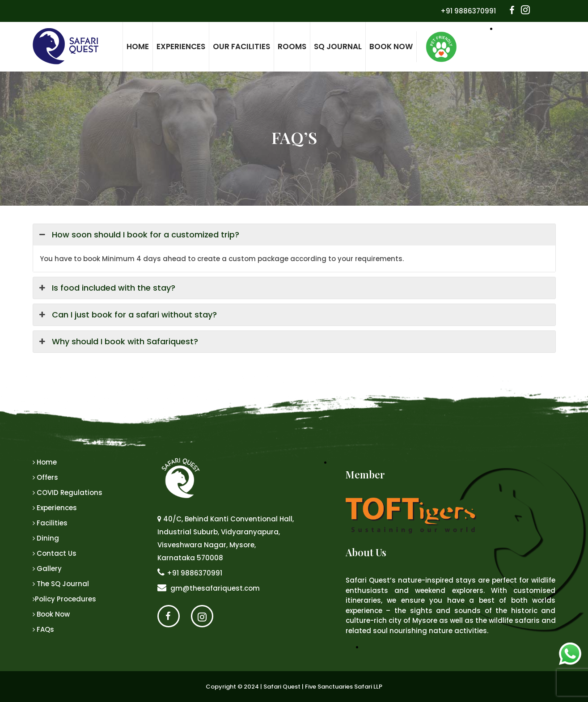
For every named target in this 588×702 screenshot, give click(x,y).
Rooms (292, 47)
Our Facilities (241, 47)
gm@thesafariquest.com (209, 588)
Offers (45, 477)
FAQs (43, 629)
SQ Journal (338, 47)
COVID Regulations (68, 493)
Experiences (181, 47)
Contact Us (55, 553)
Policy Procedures (64, 599)
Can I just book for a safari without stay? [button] (127, 315)
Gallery (47, 569)
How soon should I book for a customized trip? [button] (138, 235)
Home (138, 47)
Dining (46, 538)
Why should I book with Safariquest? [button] (118, 342)
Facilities (50, 523)
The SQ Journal (61, 584)
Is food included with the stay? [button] (106, 288)
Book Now (391, 47)
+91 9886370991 (468, 11)
